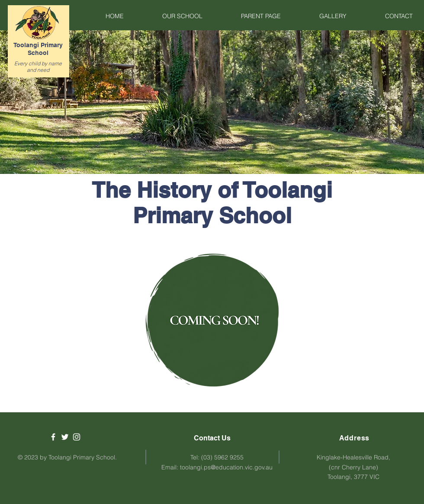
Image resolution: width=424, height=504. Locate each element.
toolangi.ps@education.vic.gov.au (226, 467)
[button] (170, 16)
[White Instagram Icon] (77, 437)
